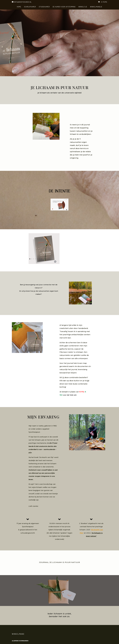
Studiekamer (44, 7)
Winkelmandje (96, 7)
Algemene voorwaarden (20, 641)
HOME (19, 7)
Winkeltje (83, 7)
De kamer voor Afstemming (64, 7)
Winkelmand (18, 634)
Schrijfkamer (30, 7)
